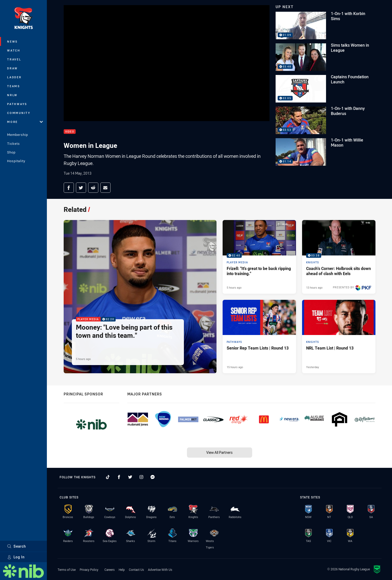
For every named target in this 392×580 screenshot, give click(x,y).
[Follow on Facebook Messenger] (153, 477)
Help (122, 570)
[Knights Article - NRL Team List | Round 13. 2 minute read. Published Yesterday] (339, 337)
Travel (14, 59)
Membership (18, 135)
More (25, 122)
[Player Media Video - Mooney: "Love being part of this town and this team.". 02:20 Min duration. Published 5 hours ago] (140, 297)
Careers (110, 570)
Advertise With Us (160, 570)
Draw (12, 68)
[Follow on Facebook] (119, 477)
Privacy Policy (89, 570)
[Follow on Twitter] (130, 477)
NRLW (12, 95)
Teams (14, 86)
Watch (14, 50)
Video (70, 132)
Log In (16, 557)
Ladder (14, 77)
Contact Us (136, 570)
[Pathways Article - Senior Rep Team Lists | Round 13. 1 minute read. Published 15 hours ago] (259, 337)
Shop (11, 152)
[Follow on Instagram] (141, 477)
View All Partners (219, 452)
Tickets (13, 144)
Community (19, 113)
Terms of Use (67, 570)
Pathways (17, 104)
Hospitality (16, 161)
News (12, 41)
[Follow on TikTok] (108, 477)
